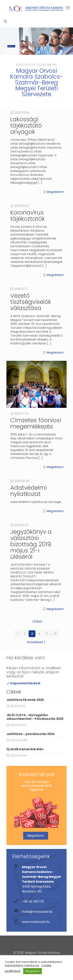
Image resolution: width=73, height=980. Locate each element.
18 (55, 634)
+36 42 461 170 (33, 902)
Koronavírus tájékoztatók (28, 216)
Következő (36, 642)
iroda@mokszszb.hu (37, 912)
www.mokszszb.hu (36, 922)
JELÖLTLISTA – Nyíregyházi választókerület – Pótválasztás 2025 (35, 717)
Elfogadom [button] (33, 971)
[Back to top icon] (37, 944)
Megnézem (11, 46)
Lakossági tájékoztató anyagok (26, 126)
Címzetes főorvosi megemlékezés (36, 423)
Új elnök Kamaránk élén (25, 749)
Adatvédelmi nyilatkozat (29, 491)
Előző (36, 621)
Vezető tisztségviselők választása (31, 302)
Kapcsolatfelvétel (25, 683)
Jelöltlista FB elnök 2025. (26, 700)
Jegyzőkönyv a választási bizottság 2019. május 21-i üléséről (31, 544)
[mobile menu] (68, 8)
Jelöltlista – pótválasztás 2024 (31, 734)
